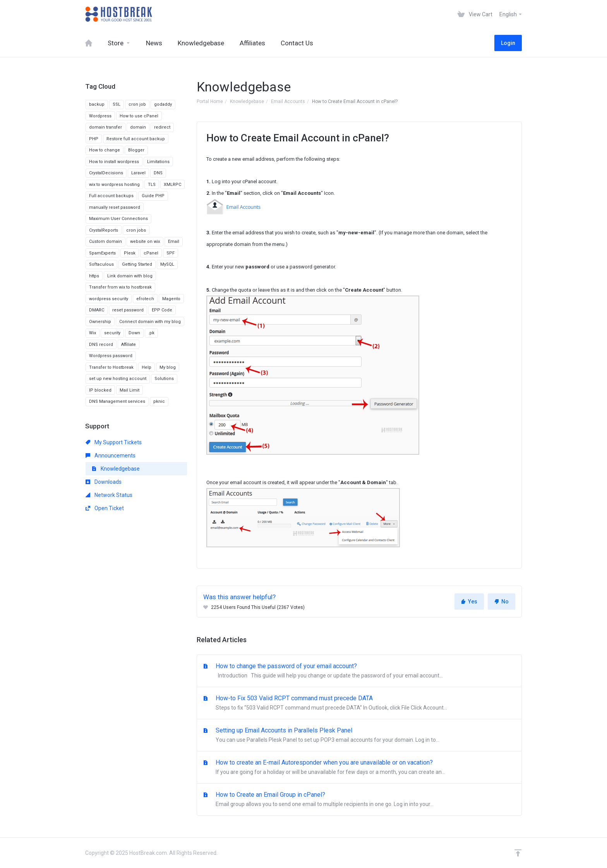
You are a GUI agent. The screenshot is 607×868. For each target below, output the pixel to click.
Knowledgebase (247, 101)
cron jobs (136, 230)
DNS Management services (117, 401)
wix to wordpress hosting (114, 185)
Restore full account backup (136, 139)
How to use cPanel (139, 116)
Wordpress (100, 116)
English (511, 14)
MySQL (167, 264)
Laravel (138, 173)
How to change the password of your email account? (359, 671)
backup (97, 104)
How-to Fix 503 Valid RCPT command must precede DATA (359, 703)
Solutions (164, 379)
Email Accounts (288, 101)
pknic (159, 401)
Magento (171, 299)
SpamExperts (102, 253)
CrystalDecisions (106, 173)
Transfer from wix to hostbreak (120, 287)
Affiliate (129, 345)
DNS (158, 173)
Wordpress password (111, 356)
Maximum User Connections (118, 219)
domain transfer (105, 127)
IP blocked (100, 390)
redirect (162, 127)
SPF (171, 253)
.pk (151, 333)
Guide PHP (153, 196)
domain (138, 127)
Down (134, 333)
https (94, 276)
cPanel (151, 253)
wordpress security (109, 299)
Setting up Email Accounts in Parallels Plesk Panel (359, 736)
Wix (93, 333)
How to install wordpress (114, 162)
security (112, 333)
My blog (168, 367)
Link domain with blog (130, 276)
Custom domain (105, 241)
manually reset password (115, 207)
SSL (117, 104)
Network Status (109, 495)
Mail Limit (129, 390)
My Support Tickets (114, 442)
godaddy (163, 104)
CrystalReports (104, 230)
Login (508, 43)
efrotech (145, 299)
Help (147, 367)
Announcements (111, 455)
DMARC (97, 310)
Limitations (158, 162)
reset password (128, 310)
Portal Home (210, 101)
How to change (105, 150)
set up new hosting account (118, 379)
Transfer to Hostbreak (111, 367)
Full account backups (111, 196)
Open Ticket (105, 508)
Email (174, 241)
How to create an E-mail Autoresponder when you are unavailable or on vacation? (359, 768)
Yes (469, 602)
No (502, 602)
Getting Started (137, 264)
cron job (137, 104)
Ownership (100, 322)
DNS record (101, 345)
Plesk (130, 253)
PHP (94, 139)
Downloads (104, 482)
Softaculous (101, 264)
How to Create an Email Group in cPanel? (359, 800)
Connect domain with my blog (150, 322)
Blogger (136, 150)
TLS (152, 185)
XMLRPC (172, 185)
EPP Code (162, 310)
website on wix (145, 241)
